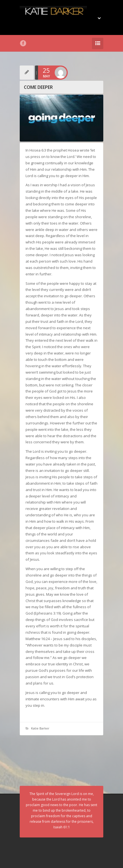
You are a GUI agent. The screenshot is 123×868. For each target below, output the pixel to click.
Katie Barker (40, 728)
